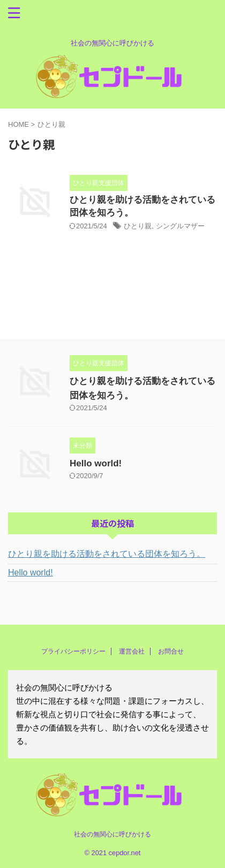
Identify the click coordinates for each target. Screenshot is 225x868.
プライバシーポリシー (73, 651)
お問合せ (171, 651)
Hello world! (96, 463)
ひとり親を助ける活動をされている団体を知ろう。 (107, 554)
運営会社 (132, 651)
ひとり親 (138, 226)
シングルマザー (180, 226)
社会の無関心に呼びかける (112, 834)
